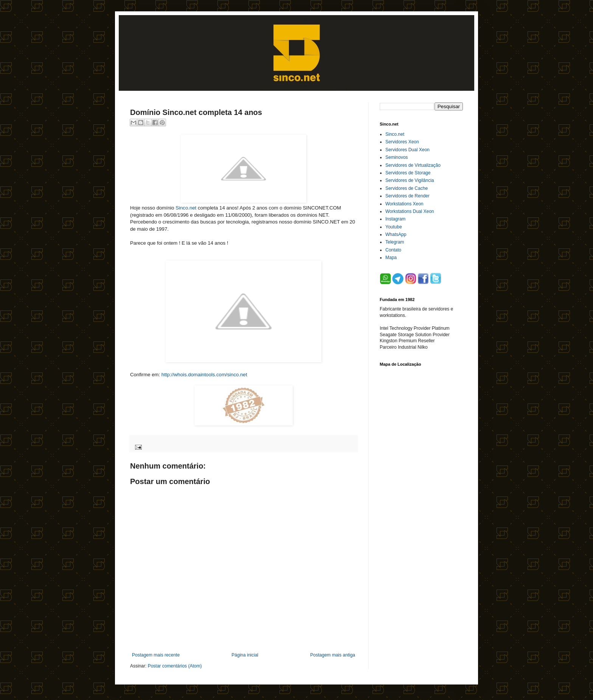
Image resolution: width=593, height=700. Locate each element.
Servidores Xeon (402, 142)
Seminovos (397, 157)
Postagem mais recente (156, 655)
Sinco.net (186, 208)
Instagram (395, 219)
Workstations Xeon (404, 204)
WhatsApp (396, 234)
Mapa (391, 258)
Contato (393, 250)
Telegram (395, 242)
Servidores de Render (407, 196)
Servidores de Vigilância (410, 180)
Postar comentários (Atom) (175, 666)
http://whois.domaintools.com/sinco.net (204, 375)
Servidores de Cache (407, 188)
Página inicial (245, 655)
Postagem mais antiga (333, 655)
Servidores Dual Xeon (407, 150)
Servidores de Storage (408, 173)
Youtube (394, 227)
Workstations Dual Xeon (410, 211)
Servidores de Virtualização (413, 165)
